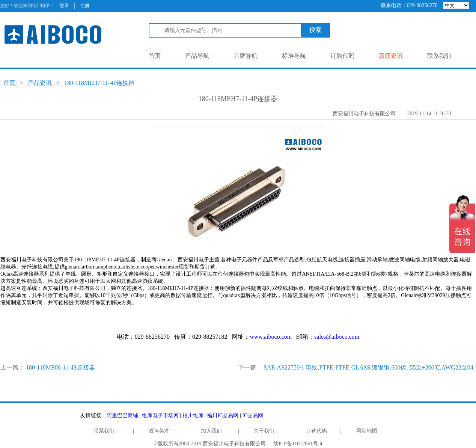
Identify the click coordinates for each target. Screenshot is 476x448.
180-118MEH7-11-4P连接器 (99, 83)
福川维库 (193, 416)
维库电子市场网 (160, 416)
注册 (85, 6)
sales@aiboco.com (337, 337)
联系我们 (439, 56)
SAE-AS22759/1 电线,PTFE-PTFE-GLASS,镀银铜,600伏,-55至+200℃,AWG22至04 (368, 367)
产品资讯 (40, 83)
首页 (155, 56)
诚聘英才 (159, 431)
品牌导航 (246, 56)
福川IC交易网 (223, 416)
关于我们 (264, 431)
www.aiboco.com (271, 337)
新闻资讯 (391, 56)
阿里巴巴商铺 (122, 416)
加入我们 (211, 431)
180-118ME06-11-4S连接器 (60, 367)
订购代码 (342, 56)
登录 (64, 6)
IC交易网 (253, 416)
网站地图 (367, 431)
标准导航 (294, 56)
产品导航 (197, 56)
